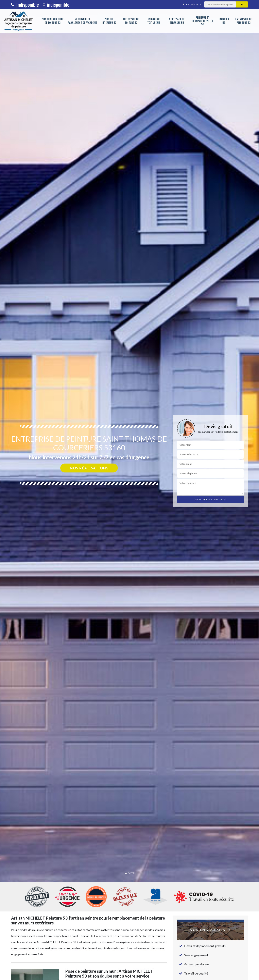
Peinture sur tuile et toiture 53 (53, 21)
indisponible (25, 4)
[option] (129, 490)
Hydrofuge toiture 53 (154, 21)
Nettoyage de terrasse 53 (177, 21)
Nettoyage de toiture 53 (131, 21)
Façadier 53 (224, 21)
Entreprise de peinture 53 (244, 21)
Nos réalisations (89, 468)
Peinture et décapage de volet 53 (203, 21)
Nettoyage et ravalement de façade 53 (82, 21)
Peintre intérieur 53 (109, 21)
